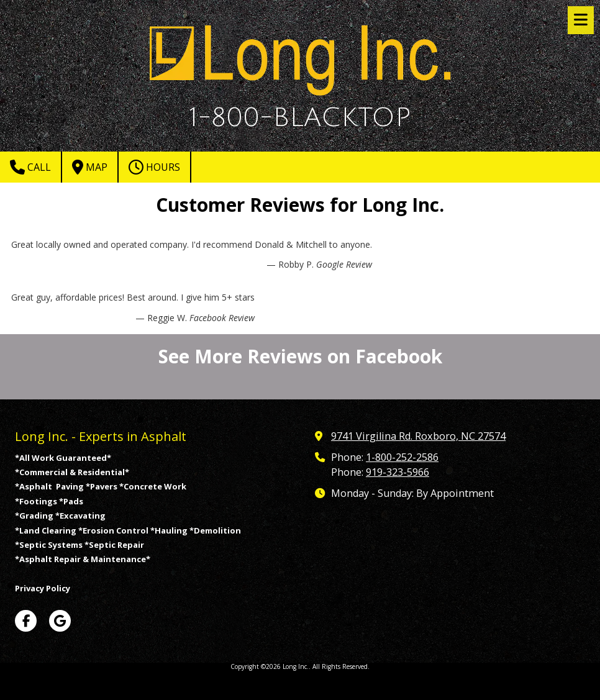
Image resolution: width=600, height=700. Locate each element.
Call (30, 167)
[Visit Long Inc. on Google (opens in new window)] (60, 621)
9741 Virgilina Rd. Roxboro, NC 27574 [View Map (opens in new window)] (418, 436)
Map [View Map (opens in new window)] (90, 167)
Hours (154, 167)
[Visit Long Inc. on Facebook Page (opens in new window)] (26, 621)
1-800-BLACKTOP (300, 118)
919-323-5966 (398, 472)
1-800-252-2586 (402, 457)
